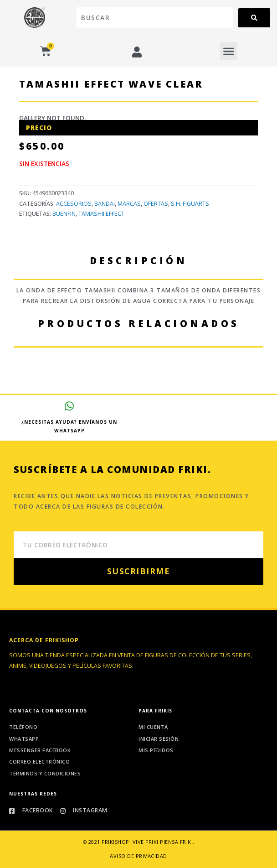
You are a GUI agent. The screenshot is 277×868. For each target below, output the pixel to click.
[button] (228, 51)
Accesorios (74, 204)
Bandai (105, 204)
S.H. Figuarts (190, 204)
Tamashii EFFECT (101, 214)
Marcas (129, 204)
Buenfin (64, 214)
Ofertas (156, 204)
